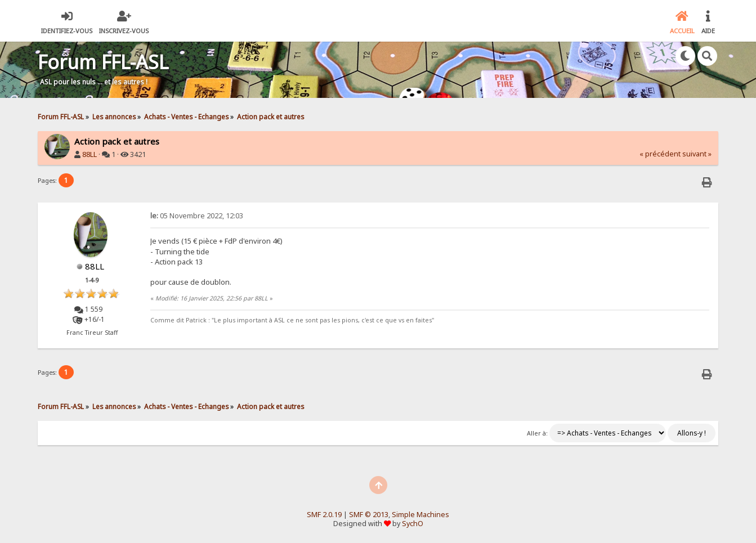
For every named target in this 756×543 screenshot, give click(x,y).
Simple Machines (421, 515)
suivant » (697, 154)
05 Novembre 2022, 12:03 (197, 216)
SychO (413, 524)
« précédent (660, 154)
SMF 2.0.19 (324, 515)
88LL (90, 154)
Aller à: (537, 433)
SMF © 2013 (369, 515)
